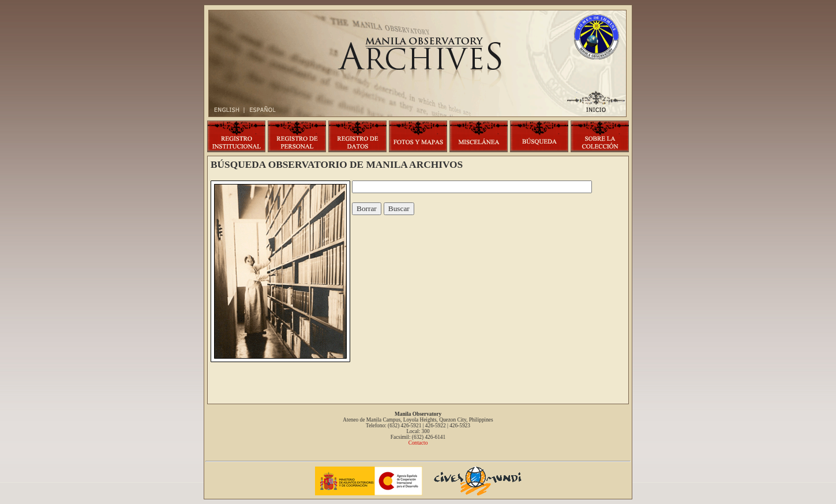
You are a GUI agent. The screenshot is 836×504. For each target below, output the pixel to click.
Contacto (418, 443)
